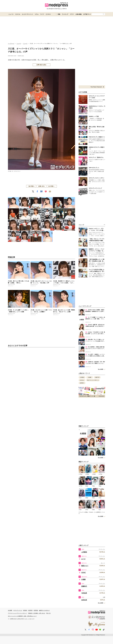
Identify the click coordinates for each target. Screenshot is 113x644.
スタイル (18, 14)
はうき (83, 559)
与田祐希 (84, 593)
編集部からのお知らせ (44, 610)
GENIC (84, 573)
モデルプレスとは (18, 610)
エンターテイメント (27, 14)
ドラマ (72, 14)
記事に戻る (41, 186)
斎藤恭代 (84, 586)
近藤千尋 (97, 377)
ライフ (42, 14)
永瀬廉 (90, 377)
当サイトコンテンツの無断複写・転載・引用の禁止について (22, 616)
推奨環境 (30, 610)
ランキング (65, 14)
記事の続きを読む (41, 65)
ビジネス (48, 14)
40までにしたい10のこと (93, 380)
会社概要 (10, 610)
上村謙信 (82, 377)
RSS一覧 (48, 613)
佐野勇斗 (82, 383)
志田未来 (84, 600)
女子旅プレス (87, 14)
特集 (59, 14)
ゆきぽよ (82, 380)
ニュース (11, 14)
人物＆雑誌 (78, 14)
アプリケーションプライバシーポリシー (17, 613)
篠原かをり (85, 566)
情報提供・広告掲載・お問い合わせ (37, 613)
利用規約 (25, 610)
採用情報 (36, 610)
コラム (37, 14)
